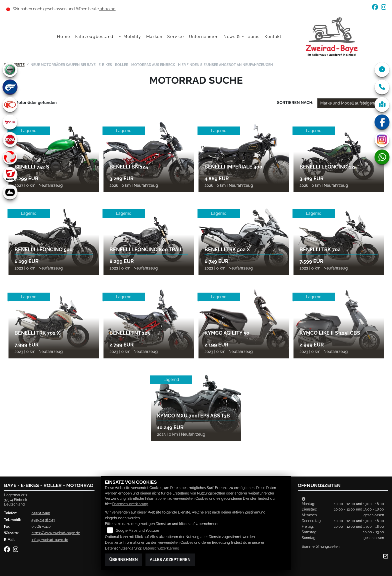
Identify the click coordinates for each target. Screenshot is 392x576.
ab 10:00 (107, 9)
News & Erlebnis (241, 37)
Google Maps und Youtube (137, 530)
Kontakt (273, 37)
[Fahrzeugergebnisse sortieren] (350, 103)
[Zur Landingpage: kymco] (10, 104)
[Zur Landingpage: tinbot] (10, 157)
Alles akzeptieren (170, 560)
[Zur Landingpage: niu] (10, 122)
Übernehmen (123, 560)
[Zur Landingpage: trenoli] (10, 174)
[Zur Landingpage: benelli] (10, 69)
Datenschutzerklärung (130, 504)
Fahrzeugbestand (94, 37)
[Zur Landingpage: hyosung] (10, 87)
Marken (154, 37)
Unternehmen (204, 37)
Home (63, 37)
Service (175, 37)
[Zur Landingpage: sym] (10, 139)
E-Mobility (130, 37)
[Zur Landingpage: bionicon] (10, 192)
